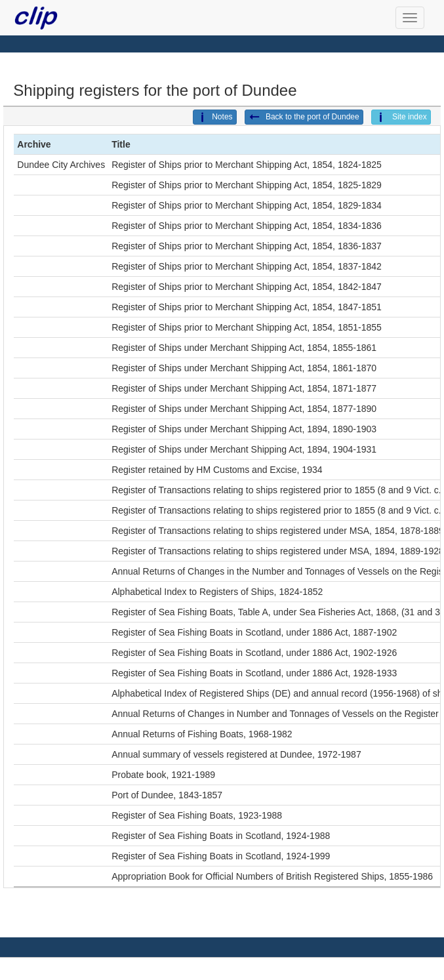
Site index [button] (401, 117)
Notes (214, 117)
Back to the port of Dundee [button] (304, 117)
